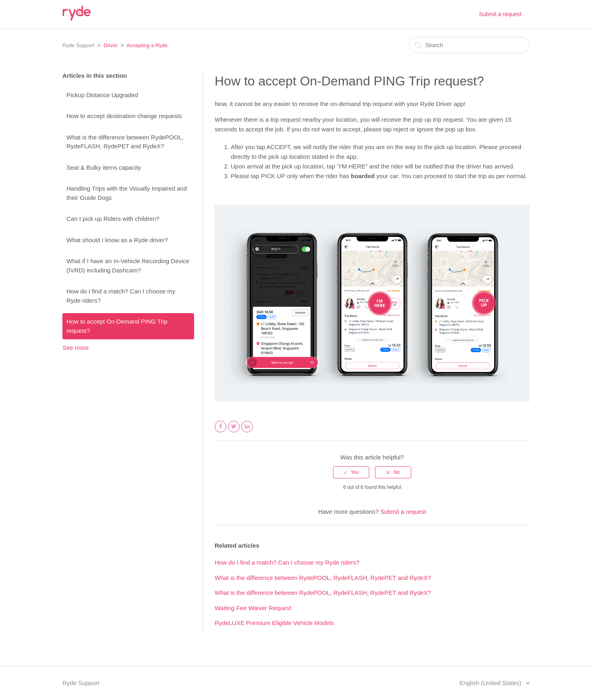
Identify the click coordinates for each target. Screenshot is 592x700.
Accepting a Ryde (147, 45)
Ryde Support (79, 45)
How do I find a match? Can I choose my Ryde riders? (121, 296)
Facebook (221, 432)
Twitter (234, 432)
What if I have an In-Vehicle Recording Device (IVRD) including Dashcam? (128, 266)
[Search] (469, 45)
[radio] (351, 472)
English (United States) (491, 683)
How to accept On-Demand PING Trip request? (117, 326)
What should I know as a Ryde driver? (117, 240)
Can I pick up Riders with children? (113, 219)
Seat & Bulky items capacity (104, 167)
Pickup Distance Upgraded (102, 95)
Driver (111, 45)
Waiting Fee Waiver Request (253, 608)
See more (76, 348)
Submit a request (500, 14)
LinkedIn (247, 432)
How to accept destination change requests (124, 116)
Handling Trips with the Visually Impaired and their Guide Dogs (127, 193)
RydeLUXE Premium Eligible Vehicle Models (274, 623)
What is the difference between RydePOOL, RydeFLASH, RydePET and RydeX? (125, 142)
